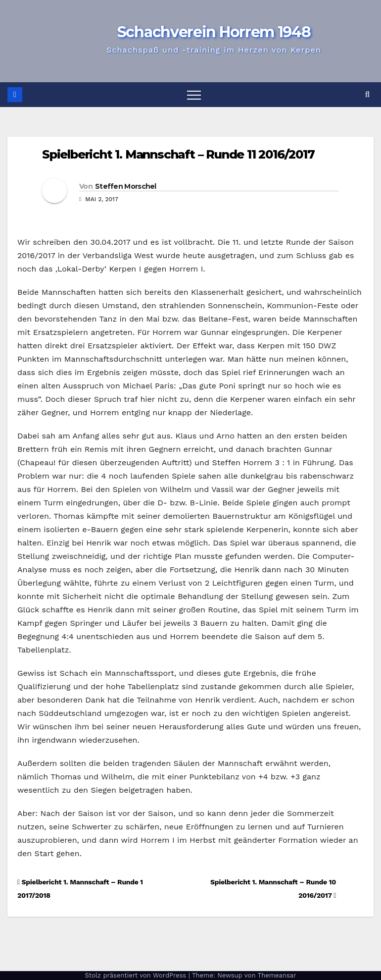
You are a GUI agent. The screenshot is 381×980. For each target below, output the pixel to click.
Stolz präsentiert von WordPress (136, 975)
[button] (367, 94)
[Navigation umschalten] (194, 95)
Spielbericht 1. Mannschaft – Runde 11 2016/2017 (178, 154)
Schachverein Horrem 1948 (214, 32)
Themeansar (277, 975)
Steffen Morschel (126, 186)
